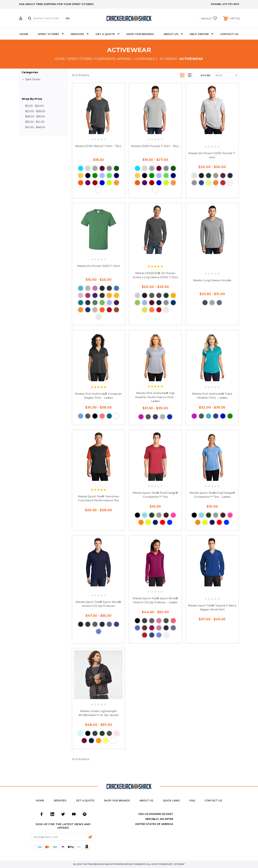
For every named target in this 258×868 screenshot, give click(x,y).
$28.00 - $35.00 (35, 116)
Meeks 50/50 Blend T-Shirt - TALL (99, 146)
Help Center (202, 34)
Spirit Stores (51, 34)
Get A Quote (107, 34)
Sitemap (180, 864)
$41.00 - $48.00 (35, 127)
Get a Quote (85, 801)
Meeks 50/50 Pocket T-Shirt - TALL (155, 146)
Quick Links (171, 801)
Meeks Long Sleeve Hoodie (212, 280)
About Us (173, 34)
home (40, 801)
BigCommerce (137, 864)
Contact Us (229, 34)
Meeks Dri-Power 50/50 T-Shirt (99, 266)
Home (24, 34)
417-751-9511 (231, 4)
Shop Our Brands (140, 34)
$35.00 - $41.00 (35, 122)
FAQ (192, 801)
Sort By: (206, 75)
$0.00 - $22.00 (34, 106)
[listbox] (226, 75)
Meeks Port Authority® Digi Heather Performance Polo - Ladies (155, 397)
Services (80, 34)
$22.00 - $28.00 (35, 111)
